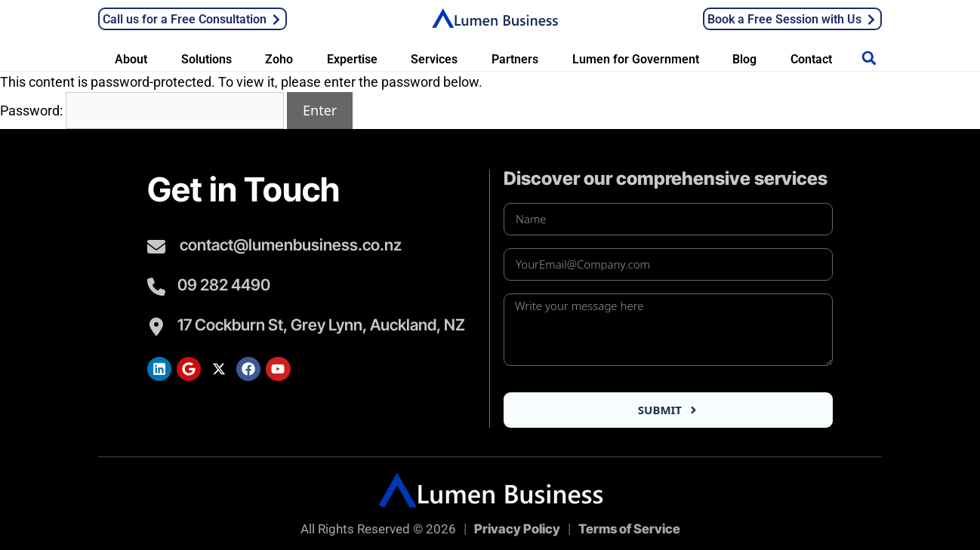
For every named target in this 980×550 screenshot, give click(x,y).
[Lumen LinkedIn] (159, 369)
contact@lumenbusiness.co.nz (291, 245)
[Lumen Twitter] (218, 369)
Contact (811, 59)
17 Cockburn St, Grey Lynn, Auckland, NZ (321, 325)
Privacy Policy (517, 529)
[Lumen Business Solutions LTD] (495, 17)
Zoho (279, 59)
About (131, 59)
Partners (515, 59)
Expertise (352, 59)
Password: (142, 111)
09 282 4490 (224, 285)
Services (434, 59)
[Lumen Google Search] (189, 369)
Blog (744, 59)
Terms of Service (629, 529)
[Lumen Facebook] (248, 369)
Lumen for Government (636, 59)
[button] (869, 58)
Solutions (206, 59)
